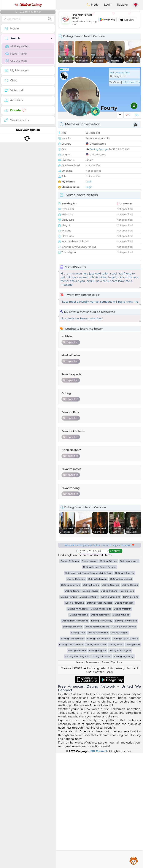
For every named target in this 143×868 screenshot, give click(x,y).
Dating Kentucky (89, 712)
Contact (98, 787)
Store (105, 777)
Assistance (134, 861)
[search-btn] (50, 19)
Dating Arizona (109, 676)
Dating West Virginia (77, 771)
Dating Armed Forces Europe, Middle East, (89, 688)
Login (108, 5)
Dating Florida (91, 700)
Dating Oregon (119, 748)
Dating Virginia (97, 765)
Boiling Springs (99, 149)
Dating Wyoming (124, 771)
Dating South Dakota (71, 759)
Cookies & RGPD (71, 783)
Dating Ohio (78, 748)
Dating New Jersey (102, 736)
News (80, 777)
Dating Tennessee (96, 759)
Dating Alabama (70, 676)
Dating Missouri (123, 724)
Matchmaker (16, 54)
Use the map (16, 61)
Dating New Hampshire (75, 736)
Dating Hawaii (130, 700)
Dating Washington (120, 765)
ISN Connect (99, 866)
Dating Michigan (124, 718)
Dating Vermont (77, 765)
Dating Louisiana (111, 712)
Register (123, 5)
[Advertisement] (99, 20)
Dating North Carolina (97, 742)
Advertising (92, 783)
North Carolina (119, 149)
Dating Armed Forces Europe (99, 682)
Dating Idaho (72, 706)
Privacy (120, 783)
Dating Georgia (110, 700)
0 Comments (131, 82)
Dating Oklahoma (98, 748)
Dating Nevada (121, 730)
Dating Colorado (76, 694)
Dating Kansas (69, 712)
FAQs (109, 787)
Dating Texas (116, 759)
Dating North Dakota (124, 742)
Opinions (117, 777)
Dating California (124, 688)
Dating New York (72, 742)
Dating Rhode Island (99, 753)
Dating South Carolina (125, 753)
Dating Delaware (70, 700)
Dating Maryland (75, 718)
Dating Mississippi (101, 724)
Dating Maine (131, 712)
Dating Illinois (90, 706)
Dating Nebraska (100, 730)
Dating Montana (79, 730)
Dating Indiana (109, 706)
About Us (107, 783)
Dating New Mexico (126, 736)
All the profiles (17, 46)
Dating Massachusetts (99, 718)
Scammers (93, 777)
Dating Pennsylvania (73, 753)
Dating (28, 5)
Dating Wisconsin (101, 771)
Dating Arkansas (129, 676)
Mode (93, 5)
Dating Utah (133, 759)
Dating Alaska (89, 676)
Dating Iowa (127, 706)
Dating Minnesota (78, 724)
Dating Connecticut (121, 694)
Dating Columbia (97, 694)
